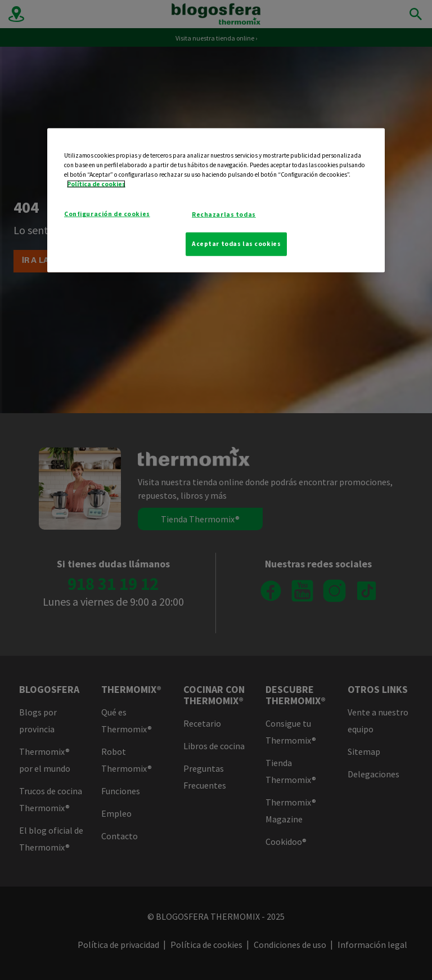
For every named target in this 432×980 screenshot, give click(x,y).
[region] (216, 200)
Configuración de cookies (107, 214)
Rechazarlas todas (224, 214)
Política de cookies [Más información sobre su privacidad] (96, 184)
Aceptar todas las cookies (236, 244)
